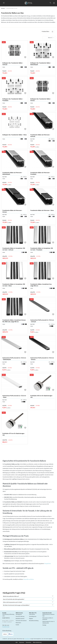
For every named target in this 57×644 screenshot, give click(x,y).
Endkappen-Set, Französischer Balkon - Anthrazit (13, 64)
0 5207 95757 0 (6, 618)
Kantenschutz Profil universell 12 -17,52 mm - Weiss (14, 396)
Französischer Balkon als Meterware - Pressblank (40, 173)
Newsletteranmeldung (34, 621)
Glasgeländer (48, 563)
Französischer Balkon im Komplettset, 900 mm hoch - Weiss (14, 285)
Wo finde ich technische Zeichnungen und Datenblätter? (28, 605)
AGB (17, 642)
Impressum (22, 642)
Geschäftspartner (33, 616)
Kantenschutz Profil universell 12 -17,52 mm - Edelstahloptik (14, 359)
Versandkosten (27, 639)
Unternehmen (32, 614)
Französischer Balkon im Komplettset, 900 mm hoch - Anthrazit (14, 249)
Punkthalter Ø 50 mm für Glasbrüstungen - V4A (42, 396)
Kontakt (17, 625)
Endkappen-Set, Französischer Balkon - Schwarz (41, 100)
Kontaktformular (6, 627)
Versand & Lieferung (20, 616)
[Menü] (4, 3)
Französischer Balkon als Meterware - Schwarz (12, 211)
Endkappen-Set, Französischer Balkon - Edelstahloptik (41, 64)
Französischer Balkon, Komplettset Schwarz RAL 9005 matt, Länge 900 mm (14, 321)
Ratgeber (31, 618)
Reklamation (18, 623)
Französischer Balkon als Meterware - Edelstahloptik (12, 173)
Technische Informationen (21, 621)
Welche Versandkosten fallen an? (28, 596)
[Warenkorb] (54, 3)
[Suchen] (50, 3)
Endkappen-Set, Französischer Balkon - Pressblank (13, 100)
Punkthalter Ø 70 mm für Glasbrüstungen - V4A (14, 434)
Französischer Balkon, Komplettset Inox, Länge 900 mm (41, 285)
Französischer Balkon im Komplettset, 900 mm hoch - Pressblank (42, 249)
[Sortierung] (49, 38)
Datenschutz (28, 642)
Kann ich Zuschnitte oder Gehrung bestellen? (28, 599)
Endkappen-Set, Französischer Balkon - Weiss (15, 135)
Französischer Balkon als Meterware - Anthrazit (40, 136)
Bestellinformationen (20, 618)
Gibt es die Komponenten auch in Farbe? (28, 602)
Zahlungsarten (19, 614)
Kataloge (44, 625)
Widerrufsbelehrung (37, 642)
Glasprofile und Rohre (28, 579)
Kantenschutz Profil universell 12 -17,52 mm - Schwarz (42, 359)
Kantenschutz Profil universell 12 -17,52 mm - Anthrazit (42, 321)
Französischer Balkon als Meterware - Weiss (42, 210)
